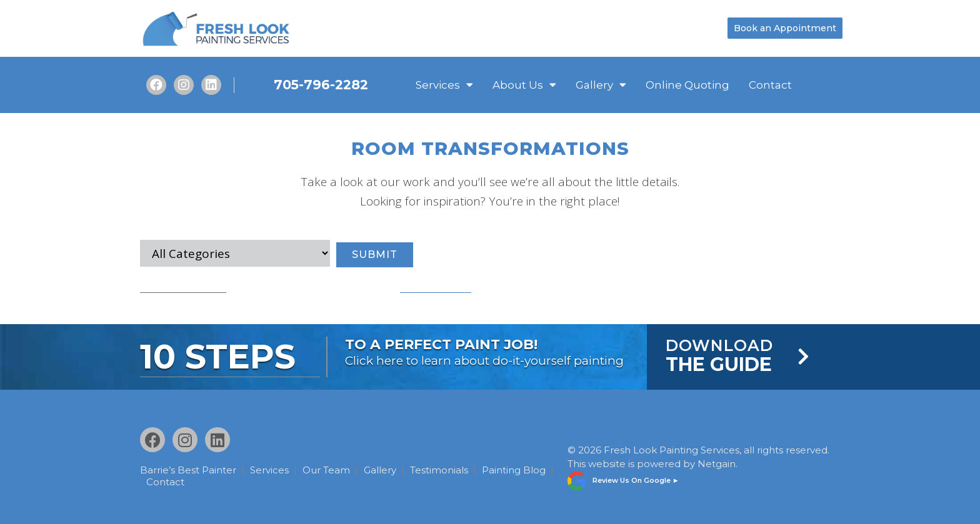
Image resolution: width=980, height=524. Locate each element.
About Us (524, 85)
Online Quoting (687, 85)
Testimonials (449, 470)
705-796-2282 (321, 85)
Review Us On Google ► (636, 478)
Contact (770, 85)
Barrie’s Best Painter (188, 470)
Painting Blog (180, 481)
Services (444, 85)
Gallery (601, 85)
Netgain (717, 462)
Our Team (331, 470)
